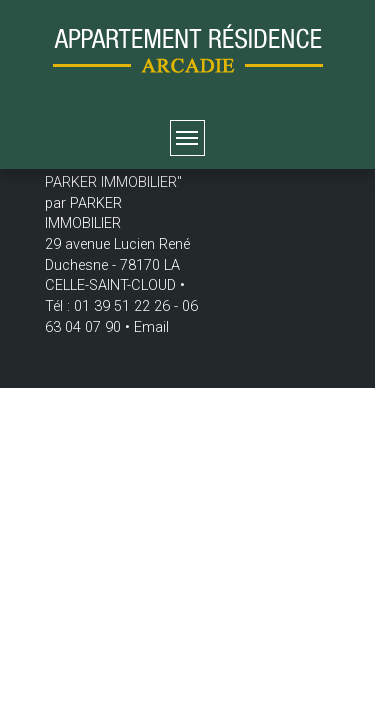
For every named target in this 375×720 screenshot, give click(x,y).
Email (151, 327)
